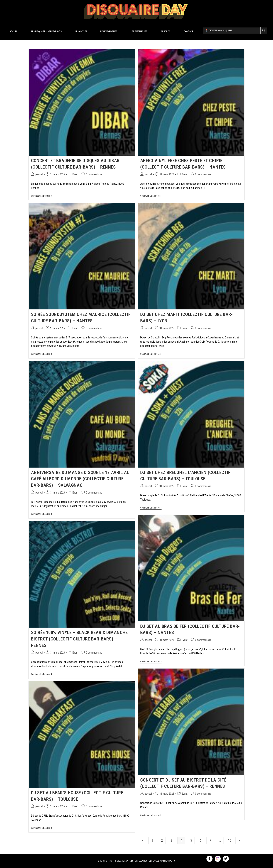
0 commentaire (94, 174)
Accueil (14, 31)
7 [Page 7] (210, 840)
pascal (39, 174)
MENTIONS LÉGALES (138, 861)
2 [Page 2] (162, 840)
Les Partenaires (139, 31)
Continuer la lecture (42, 196)
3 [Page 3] (172, 840)
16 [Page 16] (230, 840)
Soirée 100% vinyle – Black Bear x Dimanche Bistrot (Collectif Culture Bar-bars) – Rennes (79, 639)
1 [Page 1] (152, 840)
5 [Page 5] (191, 840)
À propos (166, 31)
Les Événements (109, 31)
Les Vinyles (81, 31)
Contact (188, 31)
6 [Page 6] (201, 840)
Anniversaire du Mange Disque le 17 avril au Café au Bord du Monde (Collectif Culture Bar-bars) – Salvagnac (80, 479)
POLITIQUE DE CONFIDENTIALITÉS (161, 861)
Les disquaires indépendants (47, 31)
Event (75, 174)
